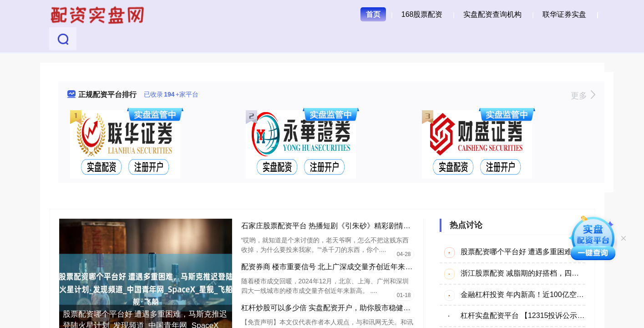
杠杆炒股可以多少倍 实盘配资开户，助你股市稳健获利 (330, 308)
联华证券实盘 (564, 14)
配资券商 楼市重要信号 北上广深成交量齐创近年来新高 (331, 267)
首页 (373, 14)
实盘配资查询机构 (492, 14)
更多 (583, 96)
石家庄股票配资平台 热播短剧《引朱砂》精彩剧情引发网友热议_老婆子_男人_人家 (376, 226)
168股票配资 (422, 14)
